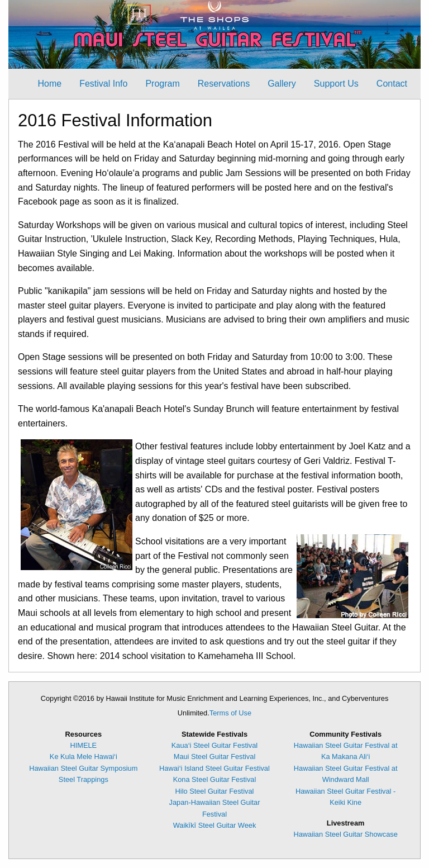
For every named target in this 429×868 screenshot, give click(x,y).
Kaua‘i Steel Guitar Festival (214, 745)
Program (162, 84)
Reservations (224, 84)
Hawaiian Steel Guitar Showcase (345, 834)
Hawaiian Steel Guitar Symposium (83, 768)
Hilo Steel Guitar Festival (215, 791)
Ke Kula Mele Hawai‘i (84, 756)
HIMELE (84, 745)
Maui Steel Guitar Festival (215, 756)
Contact (392, 84)
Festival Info (103, 84)
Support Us (336, 84)
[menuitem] (49, 84)
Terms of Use (230, 713)
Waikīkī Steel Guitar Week (215, 825)
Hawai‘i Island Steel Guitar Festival (214, 768)
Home (49, 84)
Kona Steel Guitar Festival (215, 779)
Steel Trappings (84, 779)
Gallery (282, 84)
